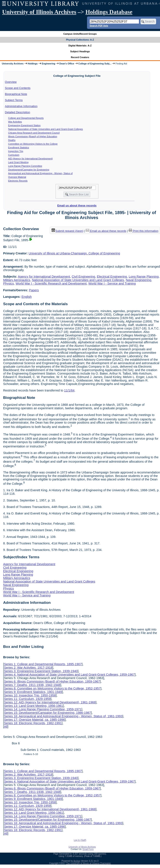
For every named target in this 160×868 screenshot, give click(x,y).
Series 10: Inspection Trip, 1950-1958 (30, 695)
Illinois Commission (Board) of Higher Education (33, 136)
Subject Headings (80, 51)
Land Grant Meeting (18, 162)
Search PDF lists (99, 26)
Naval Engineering (139, 280)
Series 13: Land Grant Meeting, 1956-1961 (33, 706)
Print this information (144, 231)
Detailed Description (18, 112)
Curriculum (14, 155)
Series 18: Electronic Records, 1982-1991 (33, 723)
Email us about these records (77, 206)
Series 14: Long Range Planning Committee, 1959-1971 (43, 709)
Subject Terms (14, 100)
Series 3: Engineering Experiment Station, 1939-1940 (41, 671)
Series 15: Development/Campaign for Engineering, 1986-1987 (47, 713)
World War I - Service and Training (112, 283)
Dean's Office (67, 64)
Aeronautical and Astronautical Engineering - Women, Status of (40, 173)
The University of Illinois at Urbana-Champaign (88, 863)
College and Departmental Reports (26, 118)
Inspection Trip (16, 151)
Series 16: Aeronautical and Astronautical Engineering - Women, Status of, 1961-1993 (63, 716)
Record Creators (80, 57)
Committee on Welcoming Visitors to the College (33, 144)
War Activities (15, 122)
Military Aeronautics (17, 280)
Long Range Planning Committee (25, 166)
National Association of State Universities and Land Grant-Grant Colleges (46, 129)
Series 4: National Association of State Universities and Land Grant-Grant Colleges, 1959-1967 (69, 675)
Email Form (88, 849)
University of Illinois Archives (39, 12)
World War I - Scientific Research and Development (51, 283)
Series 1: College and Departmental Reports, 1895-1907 (43, 664)
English (27, 297)
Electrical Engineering (112, 277)
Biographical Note (16, 94)
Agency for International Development (44, 277)
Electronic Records (18, 181)
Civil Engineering (83, 277)
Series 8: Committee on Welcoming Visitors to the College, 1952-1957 (52, 688)
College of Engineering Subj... (95, 64)
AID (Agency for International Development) (31, 159)
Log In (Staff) (80, 840)
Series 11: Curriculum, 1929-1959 (27, 699)
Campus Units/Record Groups (80, 34)
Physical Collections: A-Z (80, 40)
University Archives (13, 64)
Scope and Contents (18, 88)
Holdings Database (109, 12)
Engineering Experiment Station (24, 125)
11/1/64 (69, 390)
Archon (77, 861)
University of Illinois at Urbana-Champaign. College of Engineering (74, 253)
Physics (8, 283)
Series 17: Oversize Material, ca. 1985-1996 (34, 720)
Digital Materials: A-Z (80, 46)
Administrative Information (21, 106)
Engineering (48, 64)
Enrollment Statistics (19, 147)
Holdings (33, 64)
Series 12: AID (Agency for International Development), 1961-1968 (50, 702)
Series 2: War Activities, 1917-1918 (28, 668)
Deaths (12, 140)
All (6, 727)
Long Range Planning (144, 277)
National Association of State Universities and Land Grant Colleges (78, 280)
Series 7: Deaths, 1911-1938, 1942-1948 (32, 685)
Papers (34, 290)
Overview (11, 82)
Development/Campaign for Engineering (29, 170)
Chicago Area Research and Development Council (34, 133)
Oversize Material (17, 177)
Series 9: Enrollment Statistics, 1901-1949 (33, 692)
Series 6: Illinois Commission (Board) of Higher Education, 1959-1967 (52, 681)
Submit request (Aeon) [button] (68, 231)
